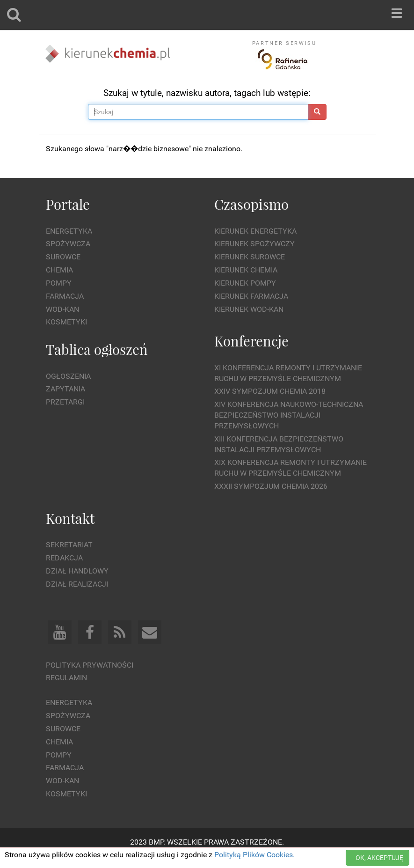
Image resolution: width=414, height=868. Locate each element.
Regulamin (66, 678)
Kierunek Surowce (250, 257)
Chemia (59, 270)
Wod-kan (62, 309)
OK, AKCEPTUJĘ (379, 858)
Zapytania (65, 389)
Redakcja (64, 558)
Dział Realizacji (77, 584)
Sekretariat (69, 545)
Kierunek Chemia (246, 270)
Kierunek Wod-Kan (249, 309)
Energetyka (69, 231)
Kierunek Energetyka (255, 231)
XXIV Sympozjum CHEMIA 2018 (270, 391)
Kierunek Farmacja (251, 296)
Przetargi (65, 402)
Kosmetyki (66, 322)
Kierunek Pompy (245, 283)
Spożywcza (68, 244)
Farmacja (65, 296)
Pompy (59, 283)
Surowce (63, 257)
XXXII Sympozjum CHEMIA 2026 (271, 486)
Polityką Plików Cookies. (254, 855)
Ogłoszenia (68, 376)
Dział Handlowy (77, 571)
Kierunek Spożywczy (254, 244)
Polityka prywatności (90, 665)
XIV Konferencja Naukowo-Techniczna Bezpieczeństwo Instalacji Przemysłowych (289, 415)
